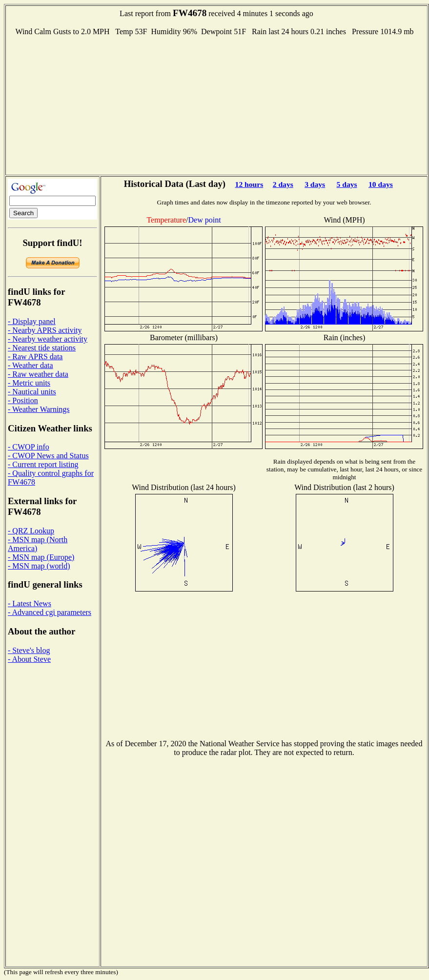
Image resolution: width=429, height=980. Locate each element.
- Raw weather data (38, 374)
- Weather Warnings (39, 409)
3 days (315, 184)
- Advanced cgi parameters (50, 612)
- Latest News (30, 603)
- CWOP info (29, 447)
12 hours (249, 184)
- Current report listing (43, 464)
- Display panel (32, 321)
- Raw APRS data (35, 357)
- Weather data (31, 365)
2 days (283, 184)
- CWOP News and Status (48, 456)
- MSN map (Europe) (41, 557)
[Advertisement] (217, 104)
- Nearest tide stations (42, 348)
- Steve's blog (29, 650)
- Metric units (29, 383)
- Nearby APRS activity (45, 330)
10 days (381, 184)
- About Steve (29, 659)
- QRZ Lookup (31, 531)
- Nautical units (32, 392)
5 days (347, 184)
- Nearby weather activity (48, 339)
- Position (23, 400)
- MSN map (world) (39, 566)
